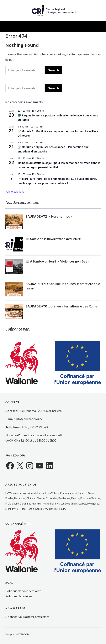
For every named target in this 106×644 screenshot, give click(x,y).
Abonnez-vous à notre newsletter (27, 617)
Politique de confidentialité (23, 591)
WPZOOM (24, 634)
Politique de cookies (19, 596)
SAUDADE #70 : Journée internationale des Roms (61, 306)
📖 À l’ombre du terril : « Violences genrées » (57, 261)
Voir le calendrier (15, 192)
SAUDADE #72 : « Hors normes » (49, 217)
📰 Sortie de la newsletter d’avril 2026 (53, 239)
